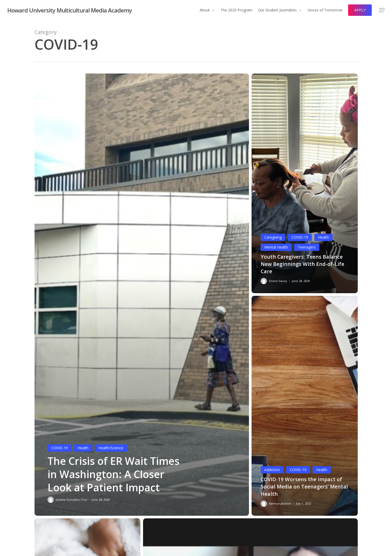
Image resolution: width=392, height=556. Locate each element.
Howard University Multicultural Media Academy (70, 10)
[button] (382, 10)
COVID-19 (59, 448)
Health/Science (111, 448)
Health (83, 448)
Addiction (272, 470)
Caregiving (273, 237)
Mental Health (276, 247)
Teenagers (307, 247)
